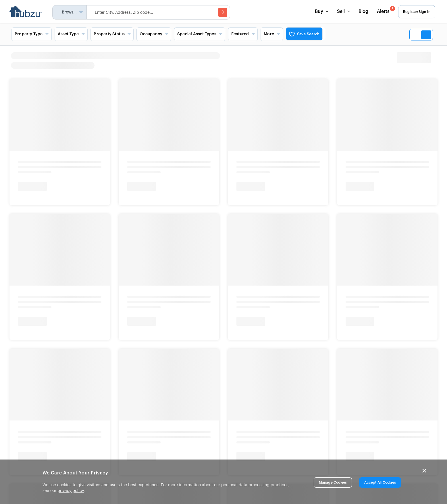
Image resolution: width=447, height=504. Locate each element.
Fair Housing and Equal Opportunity (47, 355)
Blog (361, 11)
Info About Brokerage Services (40, 335)
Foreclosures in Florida (142, 191)
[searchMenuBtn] (225, 12)
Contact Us (236, 414)
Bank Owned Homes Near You (90, 176)
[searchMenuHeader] (160, 12)
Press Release (145, 422)
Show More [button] (26, 222)
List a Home (237, 430)
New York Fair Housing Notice (33, 341)
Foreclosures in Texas (140, 201)
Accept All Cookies (380, 482)
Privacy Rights (98, 355)
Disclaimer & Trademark (178, 355)
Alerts (384, 10)
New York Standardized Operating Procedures (108, 341)
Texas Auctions (29, 191)
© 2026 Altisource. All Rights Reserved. (43, 371)
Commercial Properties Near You (247, 176)
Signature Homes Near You (192, 176)
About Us (140, 414)
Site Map (234, 446)
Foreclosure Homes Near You (141, 176)
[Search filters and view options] (223, 34)
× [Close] (424, 471)
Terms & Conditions (133, 355)
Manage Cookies (333, 482)
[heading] (257, 61)
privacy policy (71, 491)
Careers (139, 438)
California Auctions (33, 201)
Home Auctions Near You (37, 176)
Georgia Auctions (31, 212)
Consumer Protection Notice (105, 335)
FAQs (231, 438)
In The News (143, 430)
